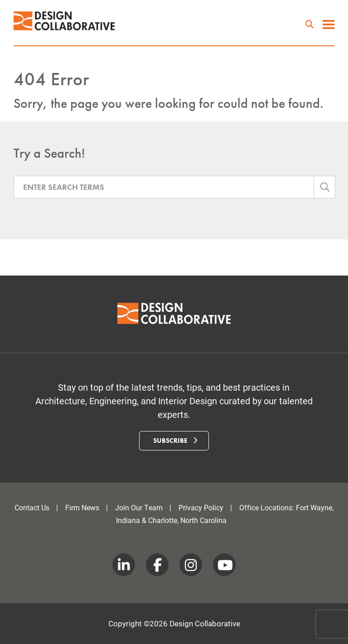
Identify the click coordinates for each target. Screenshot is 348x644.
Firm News (82, 507)
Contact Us (32, 507)
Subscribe (175, 441)
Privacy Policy (201, 507)
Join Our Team (139, 507)
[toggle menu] (329, 25)
